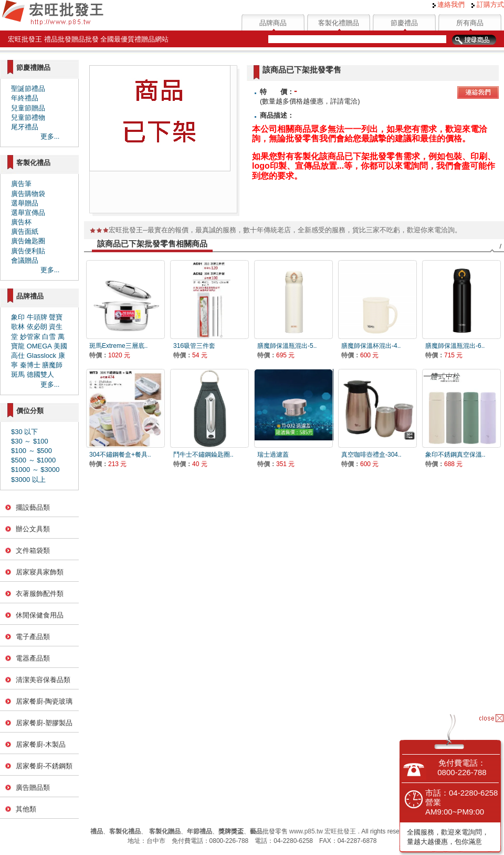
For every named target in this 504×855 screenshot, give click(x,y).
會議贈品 (25, 260)
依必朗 (37, 327)
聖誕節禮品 (28, 89)
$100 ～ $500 (31, 451)
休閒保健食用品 (40, 615)
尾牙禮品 (25, 127)
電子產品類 (33, 637)
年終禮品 (25, 98)
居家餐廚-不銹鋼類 (44, 766)
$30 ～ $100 (30, 441)
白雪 (49, 337)
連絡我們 (449, 4)
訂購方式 (488, 4)
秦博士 (30, 365)
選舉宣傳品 (28, 213)
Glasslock (41, 356)
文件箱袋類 (33, 550)
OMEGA (39, 346)
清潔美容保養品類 (43, 680)
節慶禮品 (404, 23)
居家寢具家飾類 (40, 572)
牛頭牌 (37, 317)
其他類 (26, 809)
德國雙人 (40, 374)
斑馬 (18, 374)
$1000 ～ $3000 (35, 470)
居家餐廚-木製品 (41, 744)
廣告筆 (21, 184)
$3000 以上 (28, 480)
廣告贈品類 (33, 787)
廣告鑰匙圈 (28, 241)
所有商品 (470, 23)
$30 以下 (24, 432)
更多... (50, 136)
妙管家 (30, 337)
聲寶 (56, 317)
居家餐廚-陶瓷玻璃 (44, 701)
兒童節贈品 (28, 108)
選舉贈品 (25, 203)
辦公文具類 (33, 529)
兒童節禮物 (28, 117)
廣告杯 (21, 222)
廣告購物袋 (28, 194)
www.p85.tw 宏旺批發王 (323, 831)
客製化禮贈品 (339, 23)
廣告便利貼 (28, 251)
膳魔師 (52, 365)
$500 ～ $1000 (33, 460)
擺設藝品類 (33, 507)
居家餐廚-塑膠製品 (44, 723)
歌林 (18, 327)
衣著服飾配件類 (40, 594)
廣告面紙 (25, 231)
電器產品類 (33, 658)
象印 (18, 317)
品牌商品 (273, 23)
